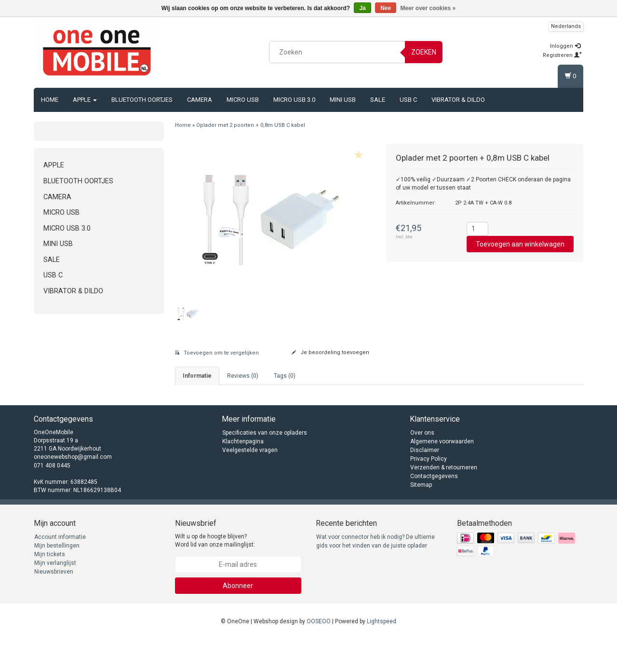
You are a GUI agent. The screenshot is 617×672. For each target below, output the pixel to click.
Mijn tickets (50, 587)
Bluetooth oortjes (142, 100)
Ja (362, 8)
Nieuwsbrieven (54, 604)
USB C (408, 100)
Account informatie (60, 569)
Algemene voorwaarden (442, 474)
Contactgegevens (434, 508)
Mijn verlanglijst (55, 595)
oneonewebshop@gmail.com (73, 490)
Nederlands (566, 26)
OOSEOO (319, 654)
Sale (378, 100)
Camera (200, 100)
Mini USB (343, 100)
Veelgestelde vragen (250, 482)
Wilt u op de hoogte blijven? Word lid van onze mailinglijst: (215, 573)
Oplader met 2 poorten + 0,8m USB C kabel (251, 125)
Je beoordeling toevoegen (330, 352)
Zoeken (424, 52)
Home (50, 100)
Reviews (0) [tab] (243, 376)
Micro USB (243, 100)
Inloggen (565, 46)
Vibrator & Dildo (458, 100)
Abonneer (238, 618)
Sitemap (421, 517)
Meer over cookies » (428, 8)
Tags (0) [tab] (285, 376)
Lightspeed (382, 654)
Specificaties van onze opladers (265, 465)
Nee (386, 8)
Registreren (562, 55)
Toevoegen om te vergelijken (217, 353)
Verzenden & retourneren (444, 500)
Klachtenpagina (243, 474)
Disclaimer (425, 482)
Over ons (422, 465)
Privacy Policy (429, 491)
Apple (85, 100)
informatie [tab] (197, 376)
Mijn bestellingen (57, 578)
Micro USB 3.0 (294, 100)
